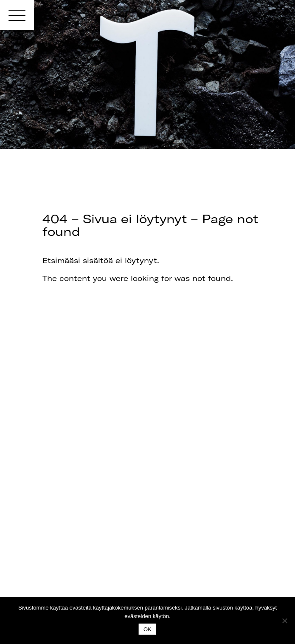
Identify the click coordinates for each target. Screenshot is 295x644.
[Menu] (17, 15)
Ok (147, 629)
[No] (284, 621)
